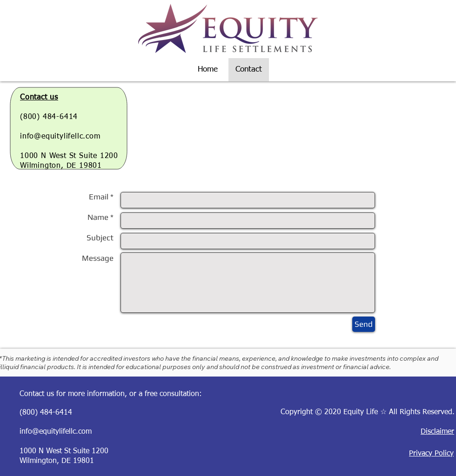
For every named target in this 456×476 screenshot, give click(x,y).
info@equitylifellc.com (60, 137)
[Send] (364, 324)
